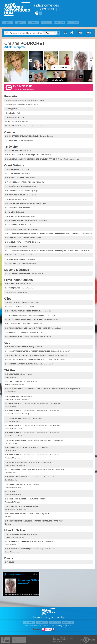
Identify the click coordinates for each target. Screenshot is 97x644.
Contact (69, 626)
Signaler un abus (48, 626)
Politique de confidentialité (33, 626)
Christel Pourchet (16, 574)
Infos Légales (60, 626)
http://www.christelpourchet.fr (26, 89)
